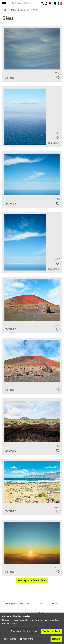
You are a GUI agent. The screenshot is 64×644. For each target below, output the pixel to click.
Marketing (27, 639)
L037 (57, 507)
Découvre (10, 78)
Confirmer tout (51, 631)
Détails (56, 639)
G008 (57, 199)
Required (10, 639)
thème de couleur (20, 10)
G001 (57, 133)
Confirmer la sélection (24, 631)
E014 (57, 73)
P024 (57, 567)
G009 (57, 259)
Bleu (36, 10)
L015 (57, 325)
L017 (57, 386)
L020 (57, 446)
